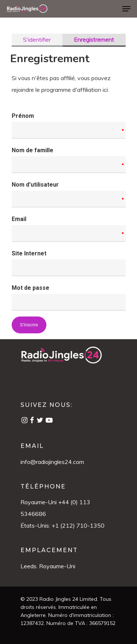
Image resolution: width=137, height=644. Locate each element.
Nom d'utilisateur (69, 194)
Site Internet (69, 263)
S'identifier (37, 40)
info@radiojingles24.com (52, 462)
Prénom (69, 126)
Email (69, 229)
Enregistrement (94, 40)
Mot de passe (69, 297)
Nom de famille (69, 160)
